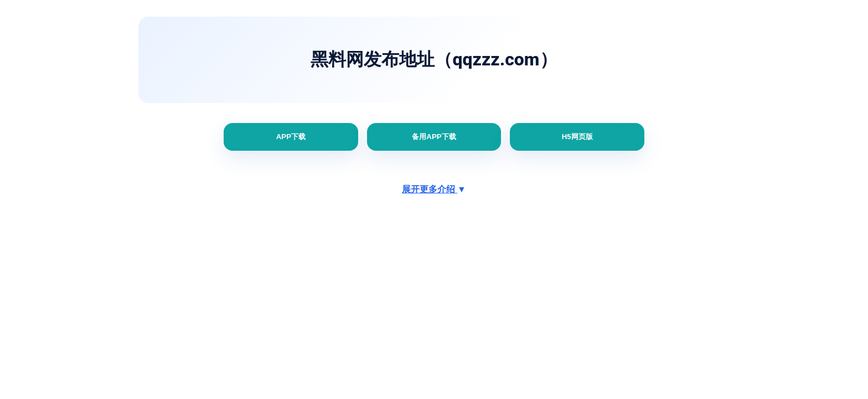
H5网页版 (577, 137)
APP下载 (291, 137)
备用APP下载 (434, 137)
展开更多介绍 (434, 189)
